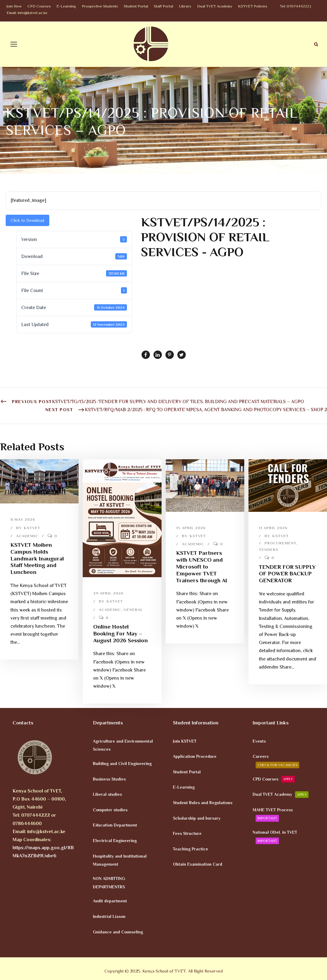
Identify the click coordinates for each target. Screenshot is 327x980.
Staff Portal (163, 6)
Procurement (280, 543)
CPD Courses (39, 6)
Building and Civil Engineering (122, 764)
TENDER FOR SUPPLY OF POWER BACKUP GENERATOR (287, 574)
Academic (27, 536)
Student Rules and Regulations (203, 803)
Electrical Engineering (115, 841)
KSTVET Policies (253, 6)
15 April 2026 (191, 528)
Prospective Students (100, 6)
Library (185, 6)
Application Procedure (195, 756)
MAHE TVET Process (273, 814)
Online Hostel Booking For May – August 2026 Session (120, 633)
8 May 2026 (23, 519)
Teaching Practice (191, 849)
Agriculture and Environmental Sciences (123, 745)
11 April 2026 (273, 528)
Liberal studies (107, 794)
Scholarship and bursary (197, 818)
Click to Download (27, 220)
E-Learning (66, 6)
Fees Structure (187, 833)
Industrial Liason (109, 916)
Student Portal (136, 6)
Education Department (115, 825)
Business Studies (109, 779)
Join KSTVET (185, 741)
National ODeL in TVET (275, 837)
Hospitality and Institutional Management (120, 860)
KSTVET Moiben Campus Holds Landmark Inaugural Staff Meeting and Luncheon (37, 558)
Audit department (110, 901)
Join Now (14, 6)
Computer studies (110, 810)
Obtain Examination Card (198, 864)
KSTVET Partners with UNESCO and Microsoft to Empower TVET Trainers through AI (202, 566)
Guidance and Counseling (118, 932)
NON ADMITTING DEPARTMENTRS (109, 883)
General (133, 610)
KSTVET (32, 528)
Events (259, 741)
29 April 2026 (108, 593)
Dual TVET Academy (215, 6)
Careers (276, 761)
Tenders (269, 550)
